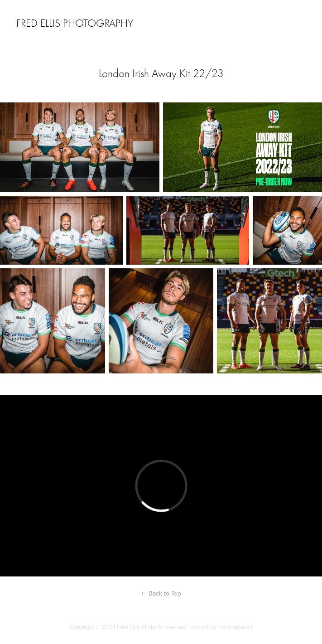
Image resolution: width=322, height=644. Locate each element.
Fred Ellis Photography (75, 23)
